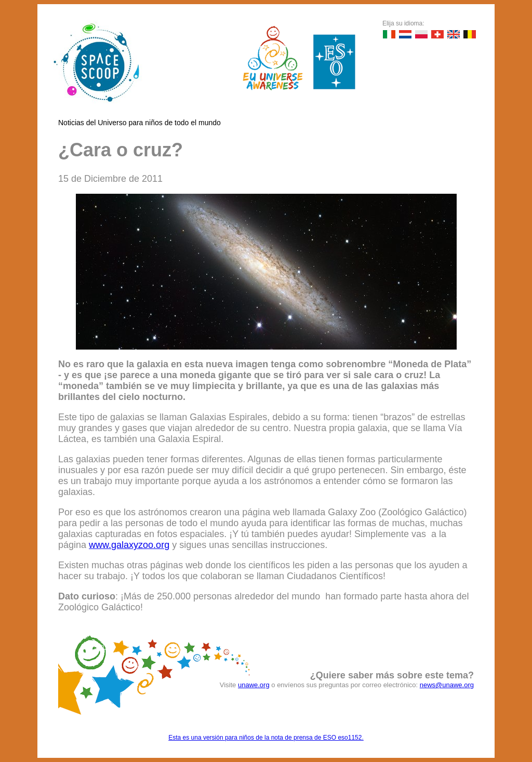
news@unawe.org (447, 685)
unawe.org (254, 685)
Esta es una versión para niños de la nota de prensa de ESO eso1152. (266, 738)
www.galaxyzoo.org (129, 545)
